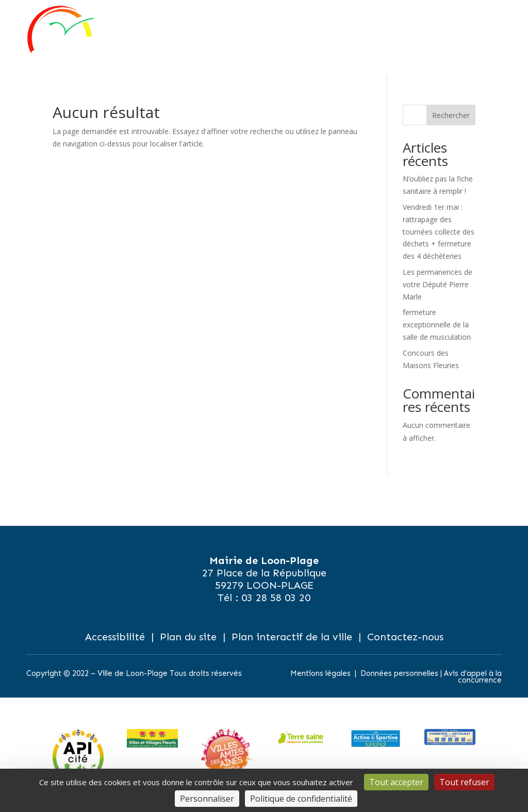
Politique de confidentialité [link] (301, 799)
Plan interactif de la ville (292, 637)
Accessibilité (115, 637)
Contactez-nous (405, 637)
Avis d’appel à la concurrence (473, 677)
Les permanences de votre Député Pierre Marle (438, 284)
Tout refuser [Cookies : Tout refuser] (464, 782)
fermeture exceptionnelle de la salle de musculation (437, 325)
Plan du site (188, 637)
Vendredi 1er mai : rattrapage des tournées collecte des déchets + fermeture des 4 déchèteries (439, 231)
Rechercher (451, 115)
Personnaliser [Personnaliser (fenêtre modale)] (207, 799)
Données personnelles (399, 673)
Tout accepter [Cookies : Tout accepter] (396, 782)
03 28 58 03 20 (276, 598)
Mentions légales (320, 673)
